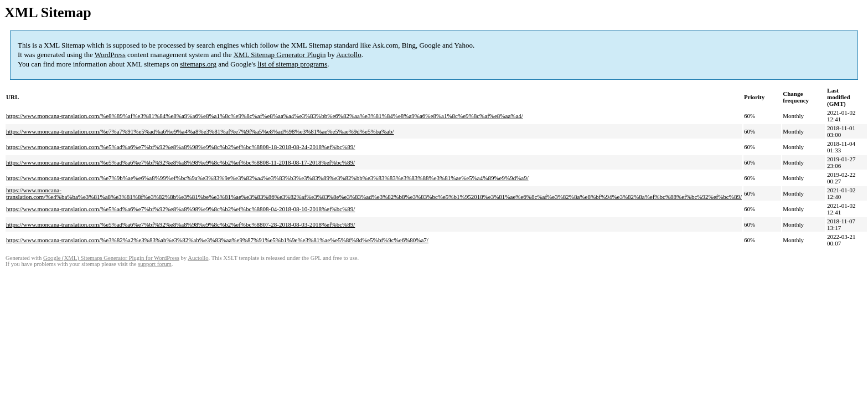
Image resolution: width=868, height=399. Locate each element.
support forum (155, 264)
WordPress (110, 55)
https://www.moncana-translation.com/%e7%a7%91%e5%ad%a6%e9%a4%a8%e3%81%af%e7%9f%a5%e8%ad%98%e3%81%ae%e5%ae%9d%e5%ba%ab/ (200, 131)
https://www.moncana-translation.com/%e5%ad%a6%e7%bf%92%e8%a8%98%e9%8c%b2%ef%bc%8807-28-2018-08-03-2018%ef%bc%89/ (180, 224)
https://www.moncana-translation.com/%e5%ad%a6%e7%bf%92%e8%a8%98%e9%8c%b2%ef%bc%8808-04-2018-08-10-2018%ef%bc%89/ (180, 209)
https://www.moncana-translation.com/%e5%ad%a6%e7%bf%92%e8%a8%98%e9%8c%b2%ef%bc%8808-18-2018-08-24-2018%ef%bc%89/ (180, 147)
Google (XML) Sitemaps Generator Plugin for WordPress (111, 258)
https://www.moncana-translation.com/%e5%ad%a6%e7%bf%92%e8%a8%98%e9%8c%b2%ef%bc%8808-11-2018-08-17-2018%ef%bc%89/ (180, 162)
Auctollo (349, 55)
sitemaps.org (198, 64)
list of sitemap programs (292, 64)
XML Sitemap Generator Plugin (280, 55)
